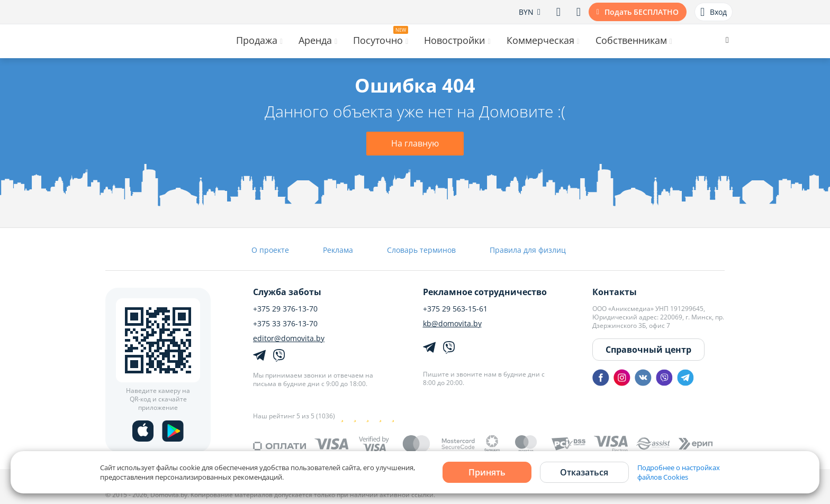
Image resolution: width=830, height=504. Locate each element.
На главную (415, 143)
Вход (714, 12)
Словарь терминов (421, 250)
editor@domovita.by (289, 338)
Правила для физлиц (528, 250)
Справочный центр (648, 350)
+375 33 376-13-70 (285, 324)
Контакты (615, 292)
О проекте (270, 250)
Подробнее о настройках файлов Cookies (679, 472)
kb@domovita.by (452, 324)
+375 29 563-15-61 (455, 309)
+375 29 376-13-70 (285, 309)
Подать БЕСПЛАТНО (642, 12)
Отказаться (584, 472)
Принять (487, 472)
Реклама (338, 250)
